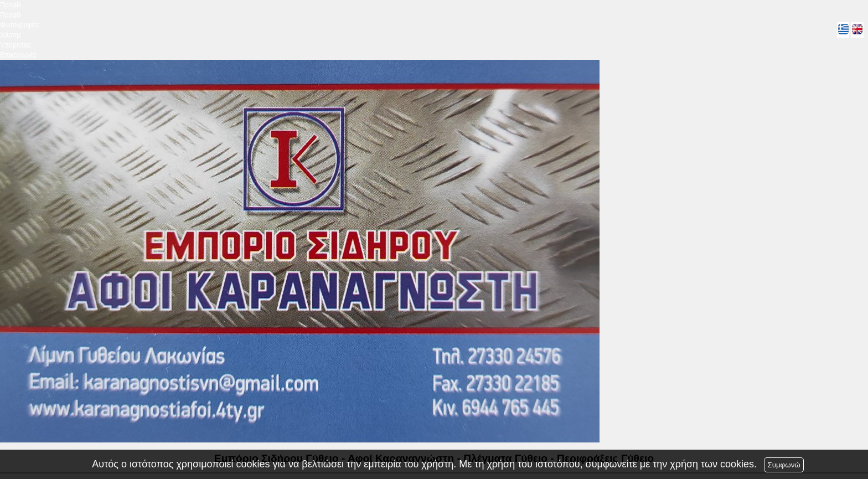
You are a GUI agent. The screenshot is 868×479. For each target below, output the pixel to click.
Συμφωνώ (784, 465)
